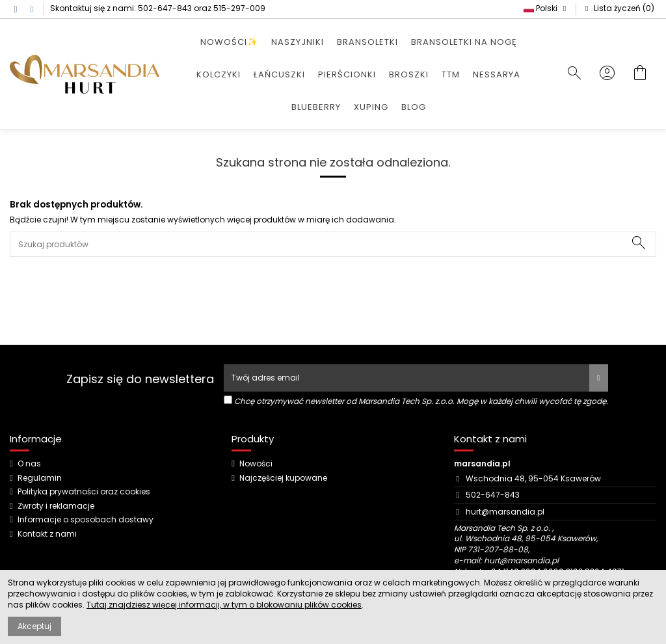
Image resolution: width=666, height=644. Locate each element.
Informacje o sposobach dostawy (86, 520)
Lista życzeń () (618, 8)
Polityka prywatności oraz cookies (84, 492)
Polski (546, 8)
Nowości (256, 464)
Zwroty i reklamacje (56, 506)
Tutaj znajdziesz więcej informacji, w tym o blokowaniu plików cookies (224, 605)
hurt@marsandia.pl (505, 512)
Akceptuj (34, 626)
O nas (29, 464)
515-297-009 (239, 8)
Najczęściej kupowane (283, 478)
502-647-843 (165, 8)
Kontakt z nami (47, 534)
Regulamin (40, 478)
